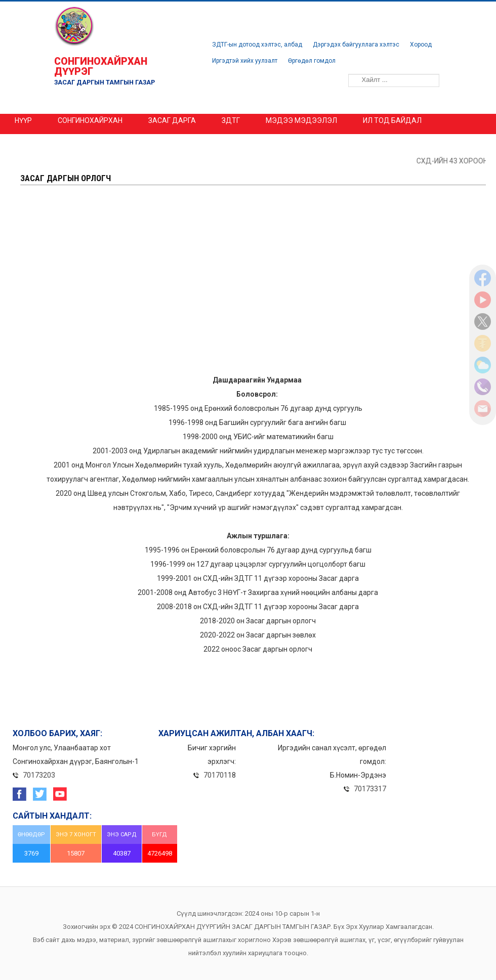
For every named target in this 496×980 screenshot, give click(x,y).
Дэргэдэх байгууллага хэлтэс (356, 45)
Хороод (421, 45)
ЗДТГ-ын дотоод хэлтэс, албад (257, 45)
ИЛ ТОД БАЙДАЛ (392, 120)
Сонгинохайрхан (90, 120)
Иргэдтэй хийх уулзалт (245, 61)
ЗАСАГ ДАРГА (172, 120)
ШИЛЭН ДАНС (51, 141)
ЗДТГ (231, 120)
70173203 (39, 775)
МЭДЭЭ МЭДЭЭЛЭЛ (301, 120)
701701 (216, 775)
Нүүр (23, 120)
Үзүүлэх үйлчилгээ (212, 141)
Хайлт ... (341, 69)
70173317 (370, 789)
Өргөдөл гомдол (312, 61)
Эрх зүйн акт (125, 141)
